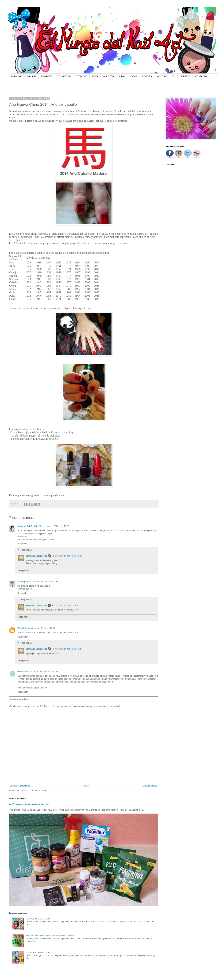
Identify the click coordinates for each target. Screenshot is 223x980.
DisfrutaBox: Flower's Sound (39, 953)
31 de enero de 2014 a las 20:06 (40, 628)
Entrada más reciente (20, 786)
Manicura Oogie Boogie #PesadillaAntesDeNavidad (50, 936)
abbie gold (23, 582)
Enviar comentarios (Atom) (35, 791)
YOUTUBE (162, 76)
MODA (95, 76)
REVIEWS (147, 76)
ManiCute (22, 672)
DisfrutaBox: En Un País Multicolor (29, 804)
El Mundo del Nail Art (36, 556)
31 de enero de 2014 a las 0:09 (43, 582)
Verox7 (21, 628)
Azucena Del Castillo (28, 526)
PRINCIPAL (17, 76)
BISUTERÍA (109, 76)
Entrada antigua (150, 786)
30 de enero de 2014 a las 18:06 (54, 526)
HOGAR (133, 76)
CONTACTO (201, 76)
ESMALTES (47, 76)
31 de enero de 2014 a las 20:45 (67, 649)
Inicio (86, 786)
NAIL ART (32, 76)
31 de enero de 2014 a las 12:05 (67, 606)
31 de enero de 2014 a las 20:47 (43, 672)
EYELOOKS (82, 76)
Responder (23, 544)
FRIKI (122, 76)
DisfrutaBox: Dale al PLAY (38, 919)
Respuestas (26, 550)
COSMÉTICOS (64, 76)
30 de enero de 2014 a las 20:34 (67, 556)
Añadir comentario (19, 699)
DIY (174, 76)
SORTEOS (185, 76)
